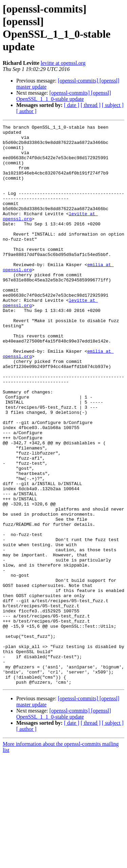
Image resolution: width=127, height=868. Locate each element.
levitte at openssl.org (63, 63)
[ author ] (26, 111)
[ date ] (72, 105)
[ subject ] (113, 105)
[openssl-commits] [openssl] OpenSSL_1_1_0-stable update (64, 96)
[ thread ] (91, 105)
